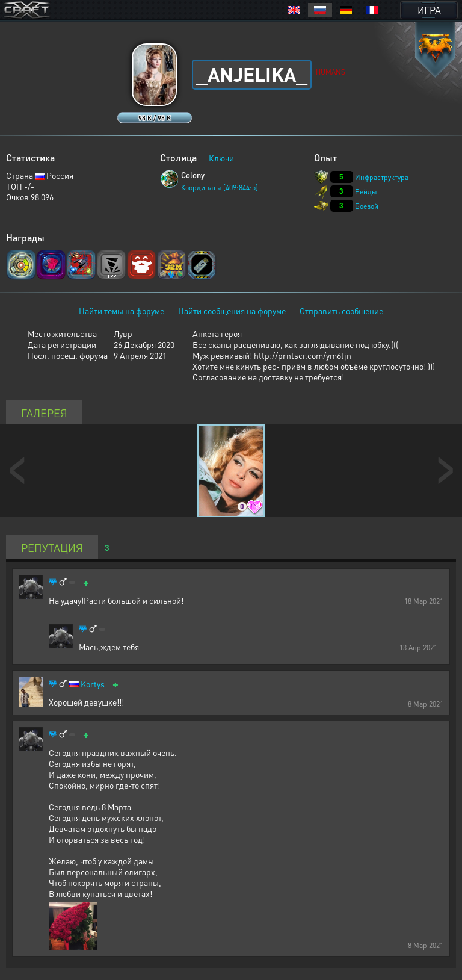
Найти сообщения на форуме (232, 311)
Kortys (93, 684)
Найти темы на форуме (122, 311)
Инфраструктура (382, 177)
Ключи (221, 158)
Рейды (366, 192)
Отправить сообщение (341, 311)
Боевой (367, 206)
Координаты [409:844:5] (220, 188)
